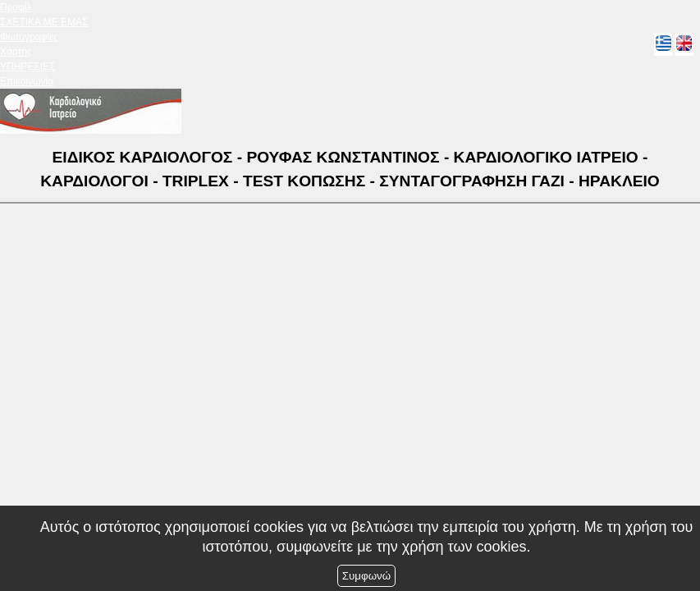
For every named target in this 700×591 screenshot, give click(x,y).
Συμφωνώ (366, 576)
